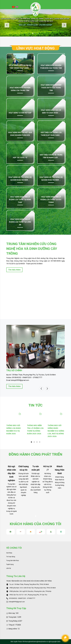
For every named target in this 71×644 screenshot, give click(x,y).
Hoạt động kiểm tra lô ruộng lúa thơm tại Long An (20, 222)
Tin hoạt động (11, 557)
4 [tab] (40, 442)
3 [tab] (38, 33)
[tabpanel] (35, 23)
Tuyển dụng (10, 564)
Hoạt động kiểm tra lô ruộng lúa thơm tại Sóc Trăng (51, 200)
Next (64, 25)
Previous (7, 25)
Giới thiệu (9, 553)
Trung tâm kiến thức (13, 561)
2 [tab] (36, 33)
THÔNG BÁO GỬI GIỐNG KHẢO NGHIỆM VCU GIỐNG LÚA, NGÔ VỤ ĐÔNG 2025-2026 (56, 431)
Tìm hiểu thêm (14, 270)
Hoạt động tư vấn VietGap (20, 113)
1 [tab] (33, 33)
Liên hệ (9, 568)
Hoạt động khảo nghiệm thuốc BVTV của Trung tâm (51, 88)
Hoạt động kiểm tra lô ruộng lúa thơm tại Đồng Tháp (20, 200)
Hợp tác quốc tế (20, 158)
